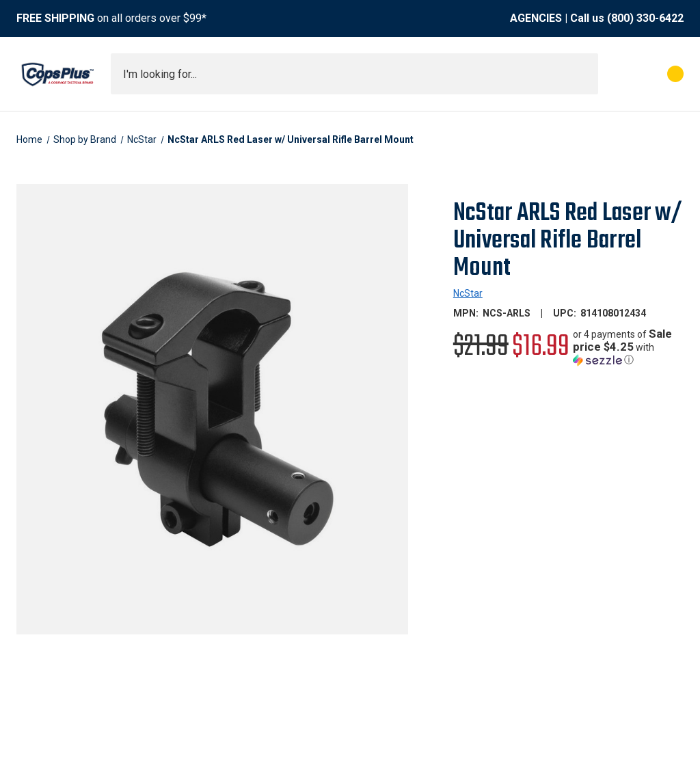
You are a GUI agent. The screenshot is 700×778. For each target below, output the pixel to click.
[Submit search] (583, 74)
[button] (628, 347)
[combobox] (354, 74)
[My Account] (615, 74)
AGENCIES (536, 18)
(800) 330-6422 (645, 18)
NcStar (468, 293)
